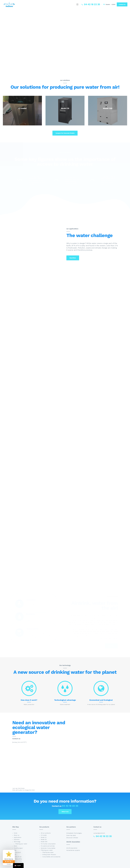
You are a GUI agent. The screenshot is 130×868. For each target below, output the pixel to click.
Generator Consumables (48, 848)
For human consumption (48, 844)
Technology (17, 842)
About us (16, 835)
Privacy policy (18, 859)
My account (17, 852)
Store (15, 846)
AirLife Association (72, 848)
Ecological (31, 614)
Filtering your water (21, 844)
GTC (15, 855)
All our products (46, 833)
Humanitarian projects (73, 850)
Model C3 (44, 837)
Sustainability (33, 629)
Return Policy (18, 861)
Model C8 (44, 839)
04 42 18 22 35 (70, 806)
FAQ (15, 850)
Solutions (17, 839)
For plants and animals (48, 846)
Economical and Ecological (101, 700)
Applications (17, 837)
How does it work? (29, 700)
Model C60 (44, 842)
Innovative (31, 600)
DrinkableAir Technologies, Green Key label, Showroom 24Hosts (74, 835)
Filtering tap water (48, 852)
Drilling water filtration (49, 855)
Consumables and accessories (51, 857)
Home (15, 833)
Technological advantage (65, 700)
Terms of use (18, 857)
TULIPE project (18, 848)
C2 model (44, 835)
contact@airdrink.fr (99, 833)
